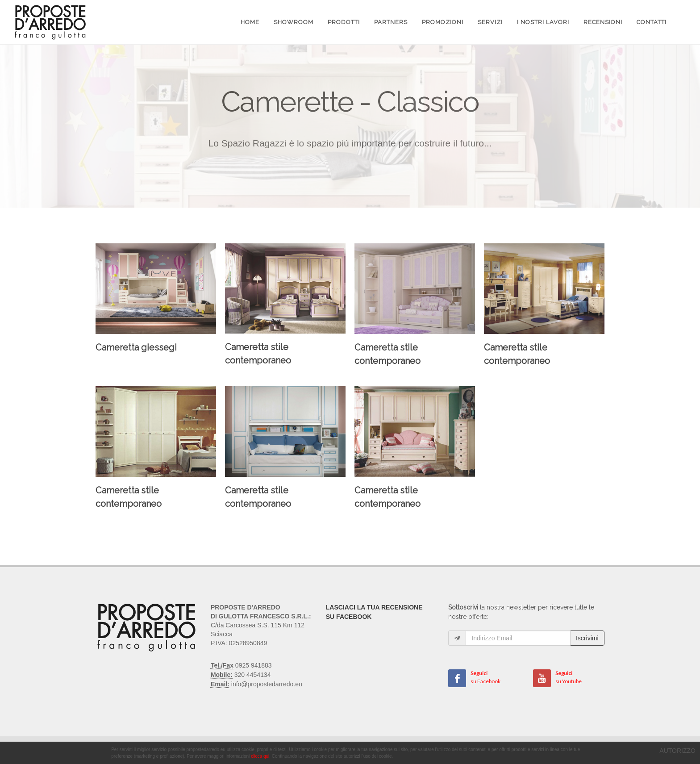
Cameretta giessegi (136, 347)
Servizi (490, 22)
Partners (391, 22)
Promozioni (443, 22)
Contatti (652, 22)
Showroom (294, 22)
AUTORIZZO (677, 751)
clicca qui (260, 756)
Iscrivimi (587, 638)
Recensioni (603, 22)
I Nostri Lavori (543, 22)
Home (250, 22)
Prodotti (344, 22)
